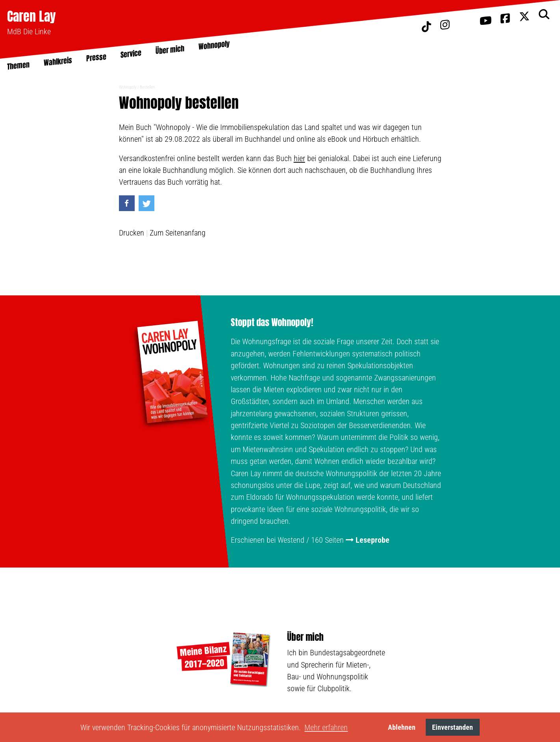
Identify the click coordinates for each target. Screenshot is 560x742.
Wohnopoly (128, 87)
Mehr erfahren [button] (326, 727)
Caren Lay (32, 16)
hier (299, 158)
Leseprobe (373, 540)
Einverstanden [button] (452, 727)
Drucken (132, 233)
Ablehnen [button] (402, 727)
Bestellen (147, 87)
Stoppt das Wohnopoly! (272, 323)
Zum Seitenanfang (178, 233)
